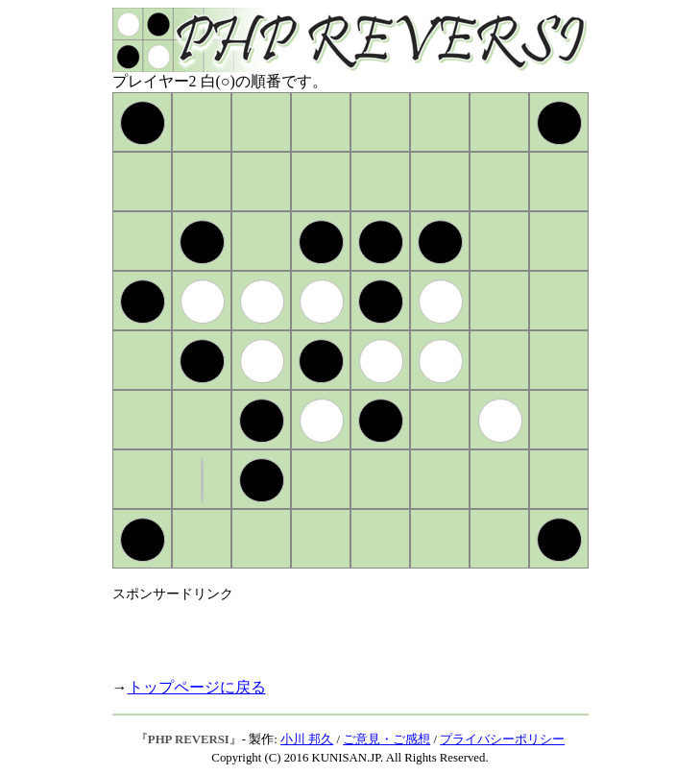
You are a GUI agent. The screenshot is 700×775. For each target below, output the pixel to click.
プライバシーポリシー (502, 739)
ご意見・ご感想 (386, 739)
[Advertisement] (337, 632)
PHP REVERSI (189, 739)
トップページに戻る (197, 687)
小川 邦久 (307, 739)
